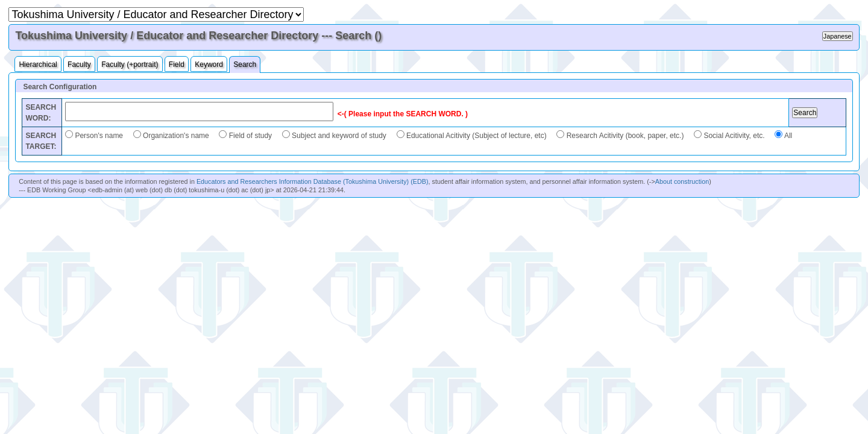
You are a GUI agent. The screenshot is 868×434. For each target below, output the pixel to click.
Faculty (79, 64)
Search (245, 64)
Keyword (209, 64)
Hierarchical (38, 64)
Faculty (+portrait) (130, 64)
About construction (682, 181)
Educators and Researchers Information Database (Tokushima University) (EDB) (313, 181)
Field (177, 64)
